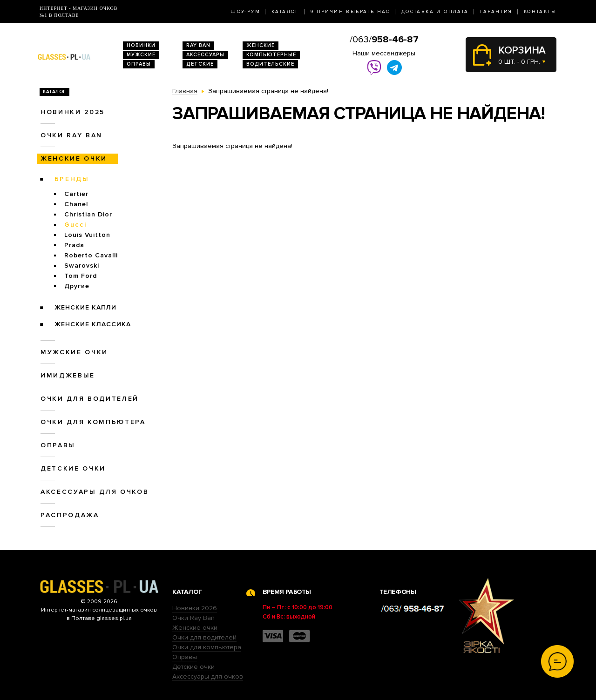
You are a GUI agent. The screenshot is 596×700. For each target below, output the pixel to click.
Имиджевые (68, 375)
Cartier (76, 194)
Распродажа (70, 515)
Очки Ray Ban (193, 618)
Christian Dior (88, 214)
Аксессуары (205, 55)
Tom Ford (81, 276)
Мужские (141, 55)
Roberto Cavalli (91, 255)
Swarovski (82, 266)
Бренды (72, 179)
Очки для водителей (90, 399)
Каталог (285, 12)
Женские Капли (85, 307)
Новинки (141, 45)
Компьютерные (271, 55)
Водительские (270, 64)
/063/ (384, 40)
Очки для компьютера (93, 422)
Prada (74, 245)
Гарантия (496, 12)
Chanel (76, 204)
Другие (77, 286)
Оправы (139, 64)
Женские (261, 45)
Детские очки (73, 468)
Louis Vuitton (87, 235)
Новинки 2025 (73, 112)
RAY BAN (198, 45)
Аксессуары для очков (95, 492)
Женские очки (74, 158)
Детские (200, 64)
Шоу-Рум (245, 12)
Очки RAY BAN (71, 135)
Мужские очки (74, 352)
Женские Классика (93, 324)
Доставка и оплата (435, 12)
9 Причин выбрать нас (350, 12)
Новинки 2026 (195, 608)
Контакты (540, 12)
